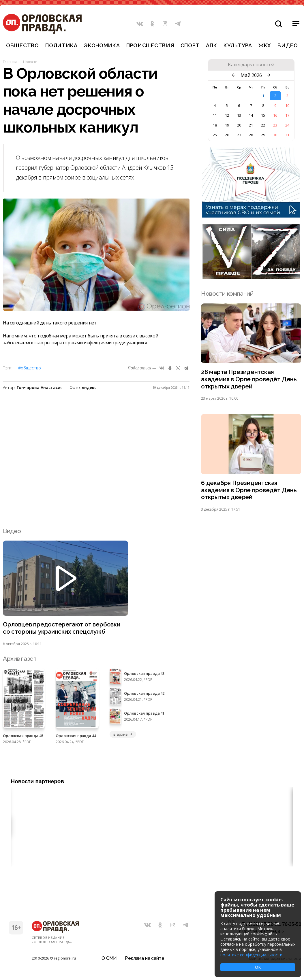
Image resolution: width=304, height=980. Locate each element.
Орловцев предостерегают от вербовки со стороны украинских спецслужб (62, 629)
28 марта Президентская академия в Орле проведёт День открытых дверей (249, 379)
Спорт (190, 45)
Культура (238, 45)
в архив (123, 735)
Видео (288, 45)
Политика (61, 45)
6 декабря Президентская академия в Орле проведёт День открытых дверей (249, 491)
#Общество (30, 368)
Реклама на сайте (145, 958)
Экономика (102, 45)
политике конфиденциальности (251, 955)
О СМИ (109, 958)
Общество (22, 45)
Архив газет (20, 659)
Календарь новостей (251, 65)
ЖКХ (265, 45)
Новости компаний (227, 293)
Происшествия (150, 45)
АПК (211, 45)
